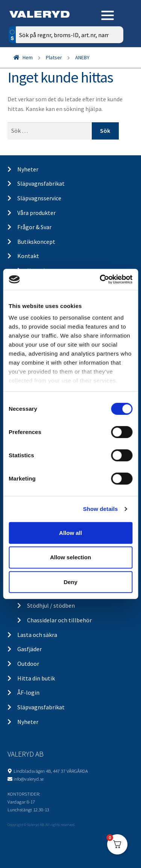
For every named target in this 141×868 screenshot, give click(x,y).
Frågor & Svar (34, 227)
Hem (28, 57)
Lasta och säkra (37, 635)
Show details (101, 509)
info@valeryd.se (29, 779)
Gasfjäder (30, 649)
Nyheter (28, 169)
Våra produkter (36, 213)
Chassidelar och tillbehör (59, 620)
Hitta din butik (36, 678)
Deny (70, 582)
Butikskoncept (36, 242)
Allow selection (70, 557)
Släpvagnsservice (39, 198)
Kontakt (28, 256)
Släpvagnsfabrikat (41, 183)
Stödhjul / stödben (51, 605)
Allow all (70, 532)
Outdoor (28, 664)
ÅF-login (28, 692)
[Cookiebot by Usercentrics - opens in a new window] (100, 279)
